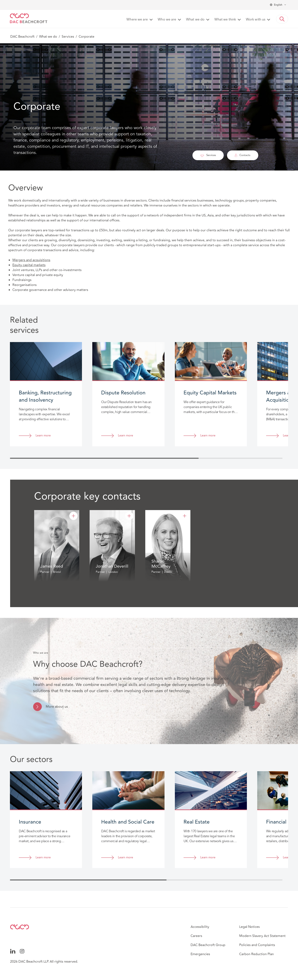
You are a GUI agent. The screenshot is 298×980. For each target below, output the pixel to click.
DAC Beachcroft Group (208, 945)
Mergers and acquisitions (31, 260)
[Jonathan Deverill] (129, 516)
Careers (196, 936)
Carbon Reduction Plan (257, 954)
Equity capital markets (29, 265)
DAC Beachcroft (22, 37)
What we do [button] (195, 20)
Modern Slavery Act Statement (262, 936)
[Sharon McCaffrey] (185, 516)
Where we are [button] (137, 20)
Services (68, 37)
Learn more (43, 436)
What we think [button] (225, 20)
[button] (282, 19)
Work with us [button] (256, 20)
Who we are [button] (167, 20)
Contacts (243, 155)
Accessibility (200, 927)
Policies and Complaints (257, 945)
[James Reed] (73, 516)
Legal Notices (249, 927)
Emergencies (200, 954)
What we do (48, 37)
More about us (57, 707)
